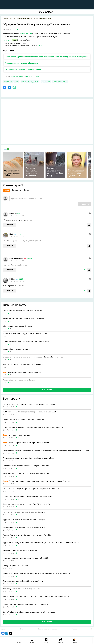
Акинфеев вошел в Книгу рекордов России (22, 372)
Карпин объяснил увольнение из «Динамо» (19, 380)
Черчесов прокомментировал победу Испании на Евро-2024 (26, 558)
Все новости (47, 390)
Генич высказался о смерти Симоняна (21, 63)
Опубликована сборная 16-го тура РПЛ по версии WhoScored (26, 341)
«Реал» (40, 45)
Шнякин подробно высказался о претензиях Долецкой (24, 527)
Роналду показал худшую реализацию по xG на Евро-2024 (25, 604)
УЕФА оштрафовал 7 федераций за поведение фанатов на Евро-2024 (29, 412)
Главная (5, 18)
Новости (12, 18)
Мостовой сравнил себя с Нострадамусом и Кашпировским (26, 474)
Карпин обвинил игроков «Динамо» (17, 349)
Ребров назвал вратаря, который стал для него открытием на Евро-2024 (31, 489)
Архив (3, 629)
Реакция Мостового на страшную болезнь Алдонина (23, 365)
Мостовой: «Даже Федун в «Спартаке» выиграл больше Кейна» (27, 466)
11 (11, 383)
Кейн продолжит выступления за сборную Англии (22, 589)
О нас (22, 629)
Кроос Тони (46, 82)
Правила (74, 629)
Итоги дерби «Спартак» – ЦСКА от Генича (23, 69)
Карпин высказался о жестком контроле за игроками (24, 318)
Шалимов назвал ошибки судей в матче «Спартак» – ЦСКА (26, 334)
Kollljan (12, 279)
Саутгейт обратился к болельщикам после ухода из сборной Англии (29, 612)
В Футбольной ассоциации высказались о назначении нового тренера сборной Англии (36, 597)
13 (18, 438)
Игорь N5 (13, 213)
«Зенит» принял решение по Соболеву (17, 326)
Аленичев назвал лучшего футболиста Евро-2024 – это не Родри (28, 504)
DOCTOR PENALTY (16, 258)
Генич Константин (60, 82)
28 (18, 538)
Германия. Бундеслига (30, 82)
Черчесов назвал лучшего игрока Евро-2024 (20, 550)
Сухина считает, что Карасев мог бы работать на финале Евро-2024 (29, 404)
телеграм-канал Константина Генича (25, 76)
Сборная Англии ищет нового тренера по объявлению (24, 420)
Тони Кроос (7, 40)
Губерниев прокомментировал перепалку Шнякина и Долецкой (27, 497)
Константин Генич (26, 33)
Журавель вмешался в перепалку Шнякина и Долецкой (24, 520)
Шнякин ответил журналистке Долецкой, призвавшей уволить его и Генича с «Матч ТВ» (37, 574)
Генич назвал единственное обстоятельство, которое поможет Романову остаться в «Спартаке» (47, 57)
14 (18, 530)
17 (18, 576)
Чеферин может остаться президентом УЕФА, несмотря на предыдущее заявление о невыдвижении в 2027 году (46, 450)
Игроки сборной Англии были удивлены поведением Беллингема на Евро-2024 (33, 427)
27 (18, 545)
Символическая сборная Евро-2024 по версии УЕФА (23, 581)
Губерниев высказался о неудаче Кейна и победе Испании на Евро (28, 458)
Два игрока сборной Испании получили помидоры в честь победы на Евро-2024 (37, 481)
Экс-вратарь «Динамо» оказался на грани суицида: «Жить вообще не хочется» (33, 357)
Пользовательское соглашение (48, 629)
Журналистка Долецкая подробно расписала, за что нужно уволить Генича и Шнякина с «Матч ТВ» (41, 543)
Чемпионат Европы (11, 82)
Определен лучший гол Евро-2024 (16, 566)
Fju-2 (11, 234)
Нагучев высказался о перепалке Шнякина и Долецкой (24, 512)
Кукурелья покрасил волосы (16, 435)
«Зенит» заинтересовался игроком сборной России (23, 311)
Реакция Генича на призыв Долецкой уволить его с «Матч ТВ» (27, 535)
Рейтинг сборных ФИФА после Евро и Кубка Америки (26, 443)
